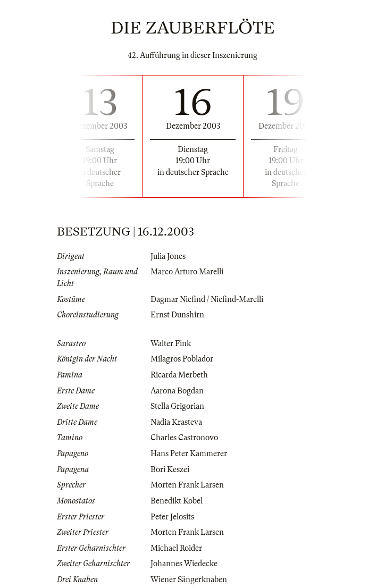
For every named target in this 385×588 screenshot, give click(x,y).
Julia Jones (168, 256)
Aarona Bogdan (177, 391)
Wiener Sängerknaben (189, 579)
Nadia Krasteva (176, 422)
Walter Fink (171, 343)
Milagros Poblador (182, 359)
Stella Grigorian (177, 406)
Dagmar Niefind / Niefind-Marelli (207, 299)
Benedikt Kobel (177, 501)
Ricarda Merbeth (179, 375)
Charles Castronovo (184, 438)
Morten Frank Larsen (187, 485)
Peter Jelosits (172, 517)
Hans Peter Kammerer (189, 453)
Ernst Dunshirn (177, 315)
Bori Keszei (170, 469)
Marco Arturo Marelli (187, 272)
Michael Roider (176, 548)
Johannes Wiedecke (184, 564)
